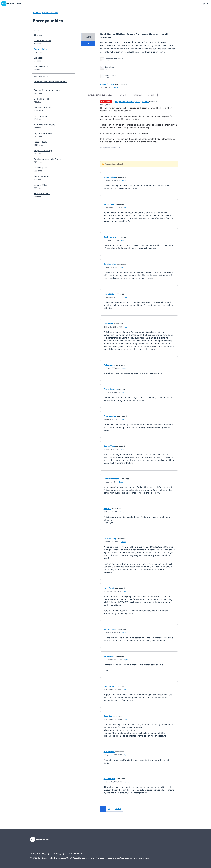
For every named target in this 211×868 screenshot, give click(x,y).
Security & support (43, 176)
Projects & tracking (43, 150)
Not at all (124, 95)
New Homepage (42, 116)
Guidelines (76, 854)
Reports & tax (40, 168)
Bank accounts (41, 66)
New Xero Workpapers (44, 125)
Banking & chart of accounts (47, 90)
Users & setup (41, 185)
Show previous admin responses (113, 148)
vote (88, 44)
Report (124, 180)
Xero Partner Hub (42, 194)
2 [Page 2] (109, 809)
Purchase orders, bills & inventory (50, 159)
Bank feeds (39, 58)
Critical (153, 95)
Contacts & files (41, 99)
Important (138, 95)
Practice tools (40, 142)
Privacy (60, 854)
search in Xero (139, 139)
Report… (117, 87)
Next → (118, 809)
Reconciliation (41, 49)
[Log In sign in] (205, 4)
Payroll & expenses (43, 133)
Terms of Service (40, 854)
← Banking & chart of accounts (46, 13)
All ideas (38, 35)
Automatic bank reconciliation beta (50, 82)
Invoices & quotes (42, 107)
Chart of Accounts (42, 41)
